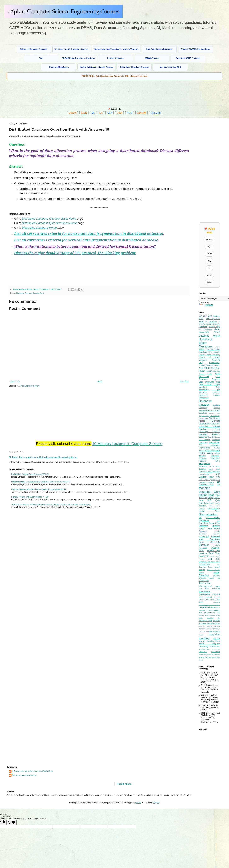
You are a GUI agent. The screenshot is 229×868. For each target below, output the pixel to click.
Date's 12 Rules (213, 410)
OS (200, 518)
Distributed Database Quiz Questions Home (49, 223)
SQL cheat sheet (213, 562)
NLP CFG (203, 498)
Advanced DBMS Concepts (188, 58)
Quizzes (156, 113)
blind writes (210, 600)
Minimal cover (206, 495)
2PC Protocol (214, 316)
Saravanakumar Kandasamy (24, 775)
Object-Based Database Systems (134, 67)
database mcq (205, 621)
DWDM (141, 113)
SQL (41, 58)
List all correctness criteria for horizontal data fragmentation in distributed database (89, 233)
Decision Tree (215, 413)
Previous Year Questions (209, 538)
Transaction (204, 581)
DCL (207, 371)
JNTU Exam (215, 469)
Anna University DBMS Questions (209, 332)
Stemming (217, 575)
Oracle (209, 528)
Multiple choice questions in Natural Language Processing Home (43, 457)
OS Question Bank (209, 522)
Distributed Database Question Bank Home (49, 219)
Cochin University (213, 355)
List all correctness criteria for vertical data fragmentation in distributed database (86, 240)
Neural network (214, 509)
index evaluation (213, 629)
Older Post (184, 381)
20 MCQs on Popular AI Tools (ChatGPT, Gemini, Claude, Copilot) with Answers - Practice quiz (51, 505)
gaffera (138, 803)
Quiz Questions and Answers (159, 49)
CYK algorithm (214, 352)
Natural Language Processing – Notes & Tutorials (116, 49)
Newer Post (15, 381)
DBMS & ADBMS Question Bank (195, 49)
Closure (202, 355)
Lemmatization (204, 474)
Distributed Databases (59, 67)
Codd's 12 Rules (209, 357)
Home (100, 381)
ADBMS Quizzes (152, 58)
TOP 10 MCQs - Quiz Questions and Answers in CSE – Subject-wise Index (115, 76)
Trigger (217, 586)
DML (215, 371)
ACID (201, 319)
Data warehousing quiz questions (209, 390)
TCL (219, 578)
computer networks (207, 607)
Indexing (202, 456)
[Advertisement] (83, 93)
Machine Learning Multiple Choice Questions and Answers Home (39, 489)
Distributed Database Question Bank (30, 293)
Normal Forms (209, 511)
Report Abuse (124, 784)
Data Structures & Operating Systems (71, 49)
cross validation (214, 610)
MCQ (218, 477)
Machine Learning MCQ (170, 67)
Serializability (204, 564)
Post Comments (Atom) (30, 386)
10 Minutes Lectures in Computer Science (127, 444)
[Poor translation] (11, 822)
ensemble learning (205, 626)
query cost (211, 649)
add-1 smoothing (205, 597)
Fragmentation (204, 448)
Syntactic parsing (206, 578)
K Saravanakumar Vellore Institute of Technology (33, 771)
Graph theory (210, 450)
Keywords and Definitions (209, 472)
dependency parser (213, 623)
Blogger (156, 803)
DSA (119, 113)
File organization (209, 445)
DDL (211, 371)
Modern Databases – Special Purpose (96, 67)
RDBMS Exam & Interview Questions (78, 58)
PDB (130, 113)
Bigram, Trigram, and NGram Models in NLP (30, 497)
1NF (200, 316)
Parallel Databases (116, 58)
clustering (216, 602)
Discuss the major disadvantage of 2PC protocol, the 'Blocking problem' (75, 253)
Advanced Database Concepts (34, 49)
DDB (84, 113)
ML (93, 113)
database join (213, 618)
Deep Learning (204, 416)
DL (101, 113)
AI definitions (211, 321)
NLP (110, 113)
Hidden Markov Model (209, 453)
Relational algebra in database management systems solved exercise (40, 482)
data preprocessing (207, 613)
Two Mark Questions (209, 589)
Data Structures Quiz (209, 382)
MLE (218, 485)
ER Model (215, 442)
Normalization (208, 514)
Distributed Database (209, 424)
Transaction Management (205, 585)
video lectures (210, 657)
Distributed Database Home (39, 228)
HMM (218, 450)
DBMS (72, 113)
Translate (206, 305)
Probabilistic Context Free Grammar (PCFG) (30, 474)
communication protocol (209, 605)
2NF (205, 316)
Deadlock (203, 413)
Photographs (204, 537)
